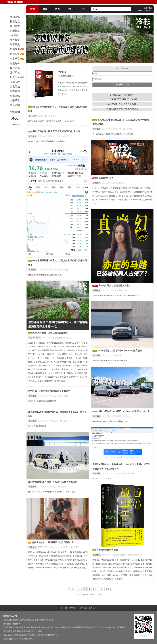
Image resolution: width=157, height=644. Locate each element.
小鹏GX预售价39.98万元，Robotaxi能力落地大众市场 (123, 411)
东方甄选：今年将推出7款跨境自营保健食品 (49, 391)
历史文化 (97, 555)
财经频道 (33, 116)
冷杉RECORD (35, 338)
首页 (33, 9)
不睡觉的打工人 (106, 178)
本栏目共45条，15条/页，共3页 (90, 595)
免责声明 (17, 624)
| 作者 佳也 (57, 338)
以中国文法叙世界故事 (107, 550)
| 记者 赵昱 (117, 416)
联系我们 (93, 608)
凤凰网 (22, 620)
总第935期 (66, 76)
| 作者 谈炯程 (128, 555)
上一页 (80, 589)
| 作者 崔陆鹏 (53, 421)
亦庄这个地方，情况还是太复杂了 (115, 286)
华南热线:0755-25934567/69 (122, 109)
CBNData (49, 620)
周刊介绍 (64, 608)
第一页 (71, 589)
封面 (45, 9)
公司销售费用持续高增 (37, 426)
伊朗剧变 (62, 72)
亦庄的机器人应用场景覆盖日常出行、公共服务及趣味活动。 (117, 295)
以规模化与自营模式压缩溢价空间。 (43, 401)
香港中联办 (39, 620)
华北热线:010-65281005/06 (122, 104)
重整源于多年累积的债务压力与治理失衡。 (46, 275)
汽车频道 (97, 355)
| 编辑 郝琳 (117, 355)
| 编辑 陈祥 (138, 555)
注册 (150, 8)
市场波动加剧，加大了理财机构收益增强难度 (46, 141)
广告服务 (74, 608)
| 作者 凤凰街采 (118, 183)
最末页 (108, 589)
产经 (70, 9)
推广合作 (83, 608)
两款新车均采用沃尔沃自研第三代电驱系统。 (111, 360)
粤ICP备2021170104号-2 (48, 635)
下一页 (100, 589)
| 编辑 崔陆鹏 (127, 129)
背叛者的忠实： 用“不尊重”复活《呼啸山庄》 (54, 542)
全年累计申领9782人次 (102, 479)
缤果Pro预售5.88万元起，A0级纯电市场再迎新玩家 (53, 482)
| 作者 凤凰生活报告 (120, 290)
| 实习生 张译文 (54, 136)
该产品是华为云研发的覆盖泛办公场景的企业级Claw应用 (51, 121)
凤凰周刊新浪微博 (11, 620)
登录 (146, 8)
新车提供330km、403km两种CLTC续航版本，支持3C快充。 (53, 492)
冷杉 (58, 9)
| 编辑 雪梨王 (67, 338)
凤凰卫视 (30, 620)
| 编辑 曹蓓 (52, 116)
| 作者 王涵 (117, 129)
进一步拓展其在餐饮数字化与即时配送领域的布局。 (114, 134)
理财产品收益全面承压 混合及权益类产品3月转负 (57, 131)
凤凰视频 (97, 183)
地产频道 (97, 473)
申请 (14, 616)
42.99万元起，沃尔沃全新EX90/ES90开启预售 (120, 351)
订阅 (83, 9)
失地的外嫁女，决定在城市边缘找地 (50, 333)
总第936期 (117, 555)
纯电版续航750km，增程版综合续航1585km (110, 421)
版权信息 (7, 624)
